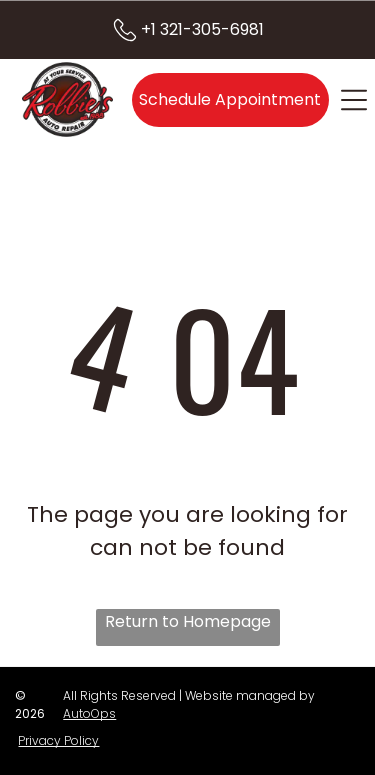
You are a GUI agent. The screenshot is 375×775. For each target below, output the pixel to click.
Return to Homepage (188, 621)
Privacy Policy (58, 740)
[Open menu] (354, 100)
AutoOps (89, 713)
